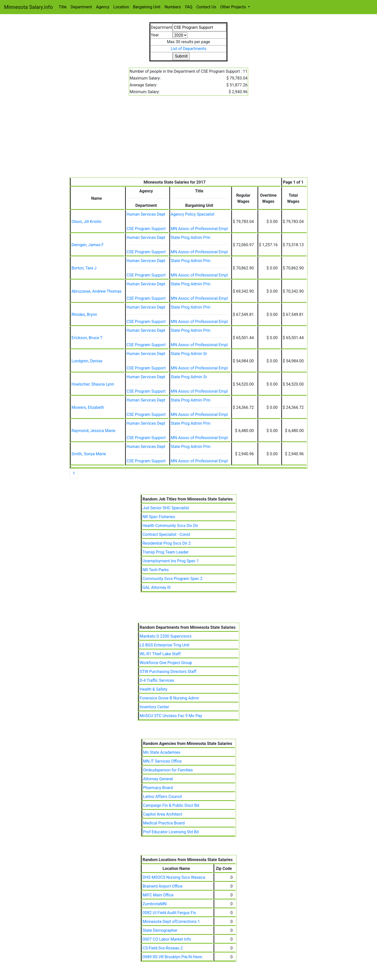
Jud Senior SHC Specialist (166, 508)
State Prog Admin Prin (191, 237)
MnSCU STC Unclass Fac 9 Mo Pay (171, 716)
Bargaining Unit (147, 7)
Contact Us (206, 7)
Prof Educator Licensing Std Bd (171, 832)
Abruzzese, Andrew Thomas (97, 291)
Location (121, 7)
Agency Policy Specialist (193, 214)
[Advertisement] (188, 140)
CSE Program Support (146, 229)
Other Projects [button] (234, 7)
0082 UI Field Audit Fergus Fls (169, 913)
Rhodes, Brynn (84, 315)
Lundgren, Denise (87, 361)
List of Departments (188, 49)
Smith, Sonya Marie (89, 454)
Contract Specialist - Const (166, 534)
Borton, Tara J (84, 268)
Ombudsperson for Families (168, 770)
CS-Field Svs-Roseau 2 (163, 948)
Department (81, 7)
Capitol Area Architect (163, 814)
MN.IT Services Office (162, 761)
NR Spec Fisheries (159, 517)
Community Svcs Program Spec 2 (172, 579)
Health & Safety (154, 689)
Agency (103, 7)
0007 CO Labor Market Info (167, 939)
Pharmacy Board (158, 788)
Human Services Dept (146, 214)
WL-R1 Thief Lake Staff (160, 654)
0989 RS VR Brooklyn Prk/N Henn (172, 957)
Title (63, 7)
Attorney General (158, 779)
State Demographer (160, 930)
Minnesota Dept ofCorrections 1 (171, 922)
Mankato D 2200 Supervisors (166, 636)
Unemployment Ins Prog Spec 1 (171, 561)
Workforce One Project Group (166, 663)
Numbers (173, 7)
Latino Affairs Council (162, 797)
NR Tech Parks (156, 570)
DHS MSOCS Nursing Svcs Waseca (174, 877)
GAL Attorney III (157, 587)
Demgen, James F (88, 245)
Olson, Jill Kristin (86, 222)
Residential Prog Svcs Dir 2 (167, 543)
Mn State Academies (162, 752)
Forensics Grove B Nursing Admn (169, 698)
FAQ (189, 7)
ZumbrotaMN (155, 904)
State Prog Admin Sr (189, 354)
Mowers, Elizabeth (88, 407)
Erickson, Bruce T (87, 338)
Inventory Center (154, 707)
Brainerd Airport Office (162, 886)
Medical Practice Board (164, 823)
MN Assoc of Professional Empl (199, 229)
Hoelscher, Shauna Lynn (93, 384)
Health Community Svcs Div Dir (170, 526)
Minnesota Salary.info (28, 7)
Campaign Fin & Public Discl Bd (171, 805)
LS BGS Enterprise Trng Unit (165, 645)
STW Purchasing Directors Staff (168, 672)
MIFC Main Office (158, 895)
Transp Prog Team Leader (166, 552)
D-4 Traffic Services (157, 680)
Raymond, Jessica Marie (93, 431)
